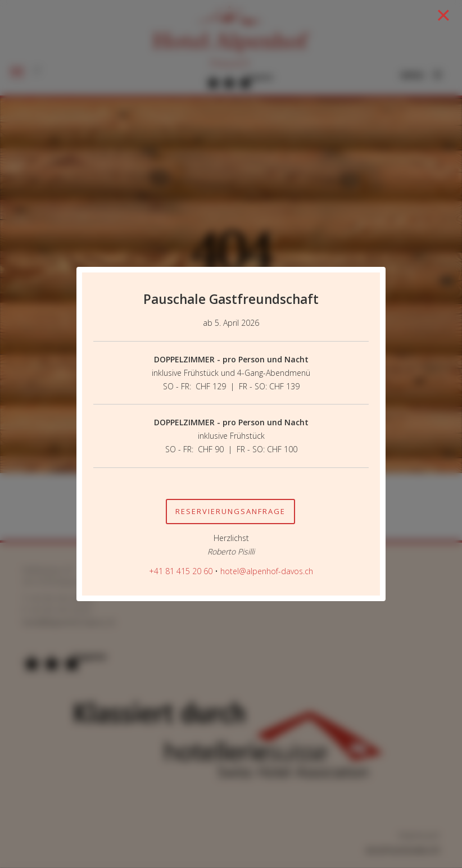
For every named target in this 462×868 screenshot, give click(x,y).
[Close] (444, 15)
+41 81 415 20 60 (181, 571)
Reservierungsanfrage (230, 511)
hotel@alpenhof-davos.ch (267, 571)
